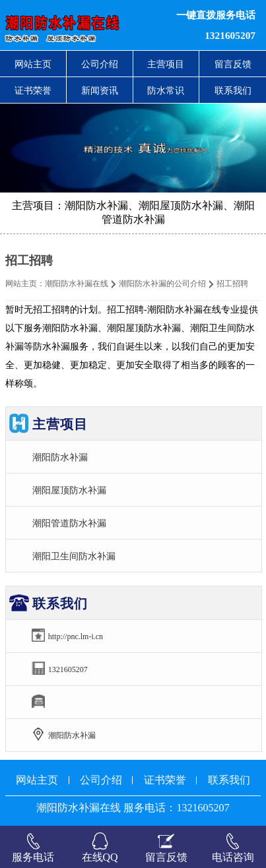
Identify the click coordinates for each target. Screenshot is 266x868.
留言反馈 (233, 64)
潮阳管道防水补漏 (69, 523)
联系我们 (233, 90)
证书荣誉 (33, 90)
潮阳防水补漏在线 (77, 284)
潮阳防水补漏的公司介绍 (162, 284)
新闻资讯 (100, 90)
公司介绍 (100, 64)
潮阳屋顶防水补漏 (69, 490)
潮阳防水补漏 (60, 457)
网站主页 (33, 64)
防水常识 (166, 90)
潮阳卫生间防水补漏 (74, 556)
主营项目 (166, 64)
